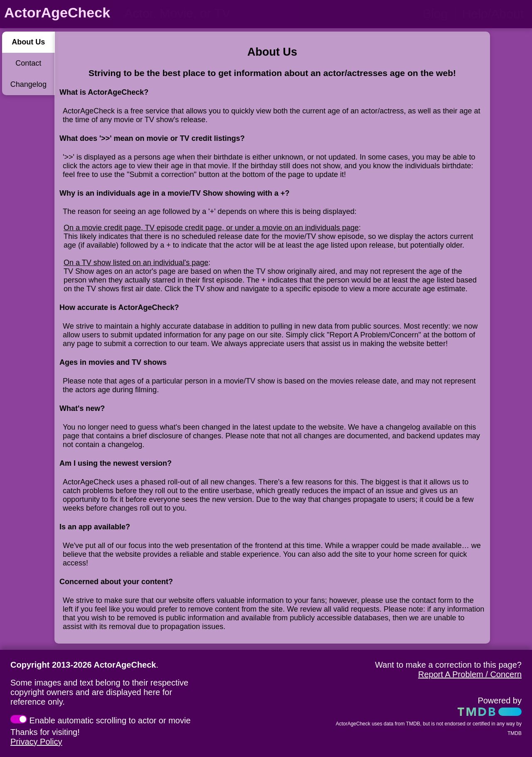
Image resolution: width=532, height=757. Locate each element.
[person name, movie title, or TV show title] (207, 13)
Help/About (493, 14)
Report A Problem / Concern (470, 674)
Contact (28, 63)
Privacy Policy (36, 742)
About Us (28, 42)
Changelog (28, 84)
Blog (435, 14)
